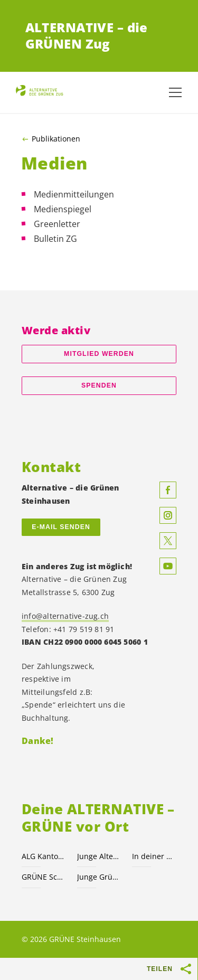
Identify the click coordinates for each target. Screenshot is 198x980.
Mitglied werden (99, 354)
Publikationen (56, 139)
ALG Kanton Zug (43, 856)
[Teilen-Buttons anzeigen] (186, 969)
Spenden (99, 385)
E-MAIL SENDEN (61, 527)
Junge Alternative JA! (98, 856)
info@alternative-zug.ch (65, 616)
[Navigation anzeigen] (175, 92)
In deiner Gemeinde (153, 856)
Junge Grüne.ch (98, 877)
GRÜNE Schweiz (43, 877)
